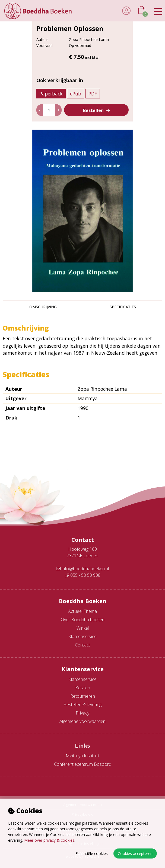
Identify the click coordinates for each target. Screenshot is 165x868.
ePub (76, 94)
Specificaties (123, 307)
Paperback (51, 94)
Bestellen (93, 110)
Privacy (82, 713)
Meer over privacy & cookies (49, 840)
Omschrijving (43, 307)
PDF (93, 94)
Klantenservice (82, 636)
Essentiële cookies (92, 853)
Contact (82, 645)
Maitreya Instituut (83, 756)
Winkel (83, 628)
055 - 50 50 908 (83, 575)
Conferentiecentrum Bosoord (83, 764)
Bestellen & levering (82, 704)
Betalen (83, 688)
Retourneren (83, 696)
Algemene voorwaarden (82, 721)
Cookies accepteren (135, 853)
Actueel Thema (82, 611)
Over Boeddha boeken (83, 620)
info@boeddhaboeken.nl (82, 569)
